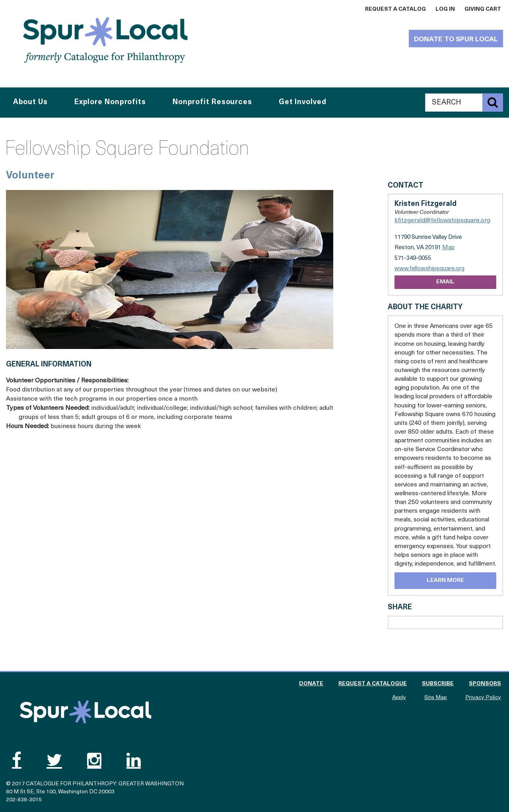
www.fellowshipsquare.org (429, 269)
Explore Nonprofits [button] (110, 102)
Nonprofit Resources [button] (212, 102)
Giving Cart (483, 9)
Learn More (445, 580)
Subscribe (438, 684)
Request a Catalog (395, 9)
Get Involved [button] (303, 102)
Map (448, 248)
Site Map (436, 698)
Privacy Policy (483, 698)
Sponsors (485, 684)
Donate (311, 684)
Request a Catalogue (373, 684)
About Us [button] (30, 102)
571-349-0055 (413, 259)
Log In (445, 9)
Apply (399, 698)
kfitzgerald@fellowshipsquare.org (442, 221)
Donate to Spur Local (456, 40)
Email (445, 282)
